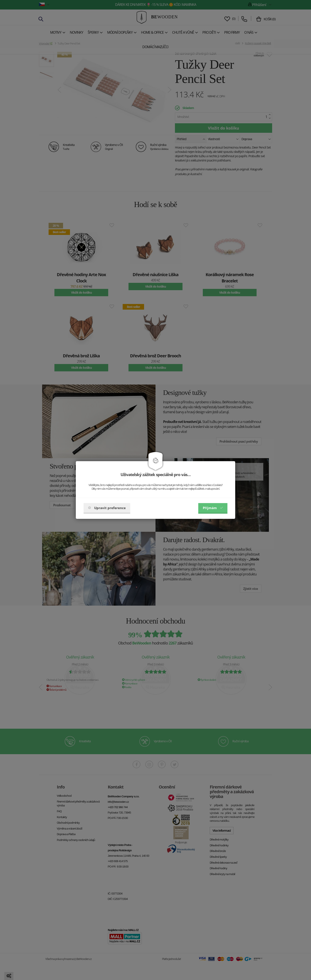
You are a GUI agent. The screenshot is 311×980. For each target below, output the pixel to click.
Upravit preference (107, 508)
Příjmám (213, 508)
